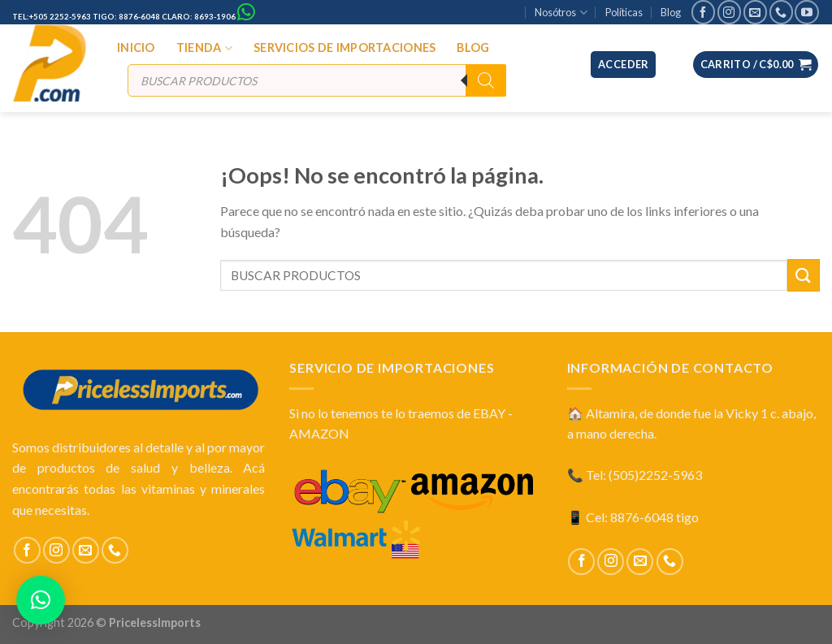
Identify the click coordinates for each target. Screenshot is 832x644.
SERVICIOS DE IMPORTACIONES (345, 48)
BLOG (473, 48)
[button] (41, 600)
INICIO (136, 48)
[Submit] (804, 275)
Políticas (624, 12)
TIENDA (204, 48)
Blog (671, 12)
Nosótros (561, 13)
